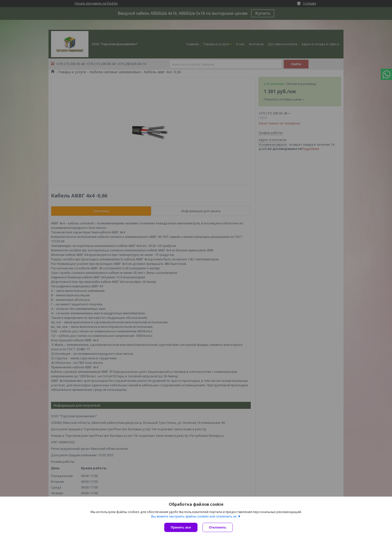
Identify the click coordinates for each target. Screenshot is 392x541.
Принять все (181, 527)
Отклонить (218, 527)
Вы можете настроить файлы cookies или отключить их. (194, 516)
